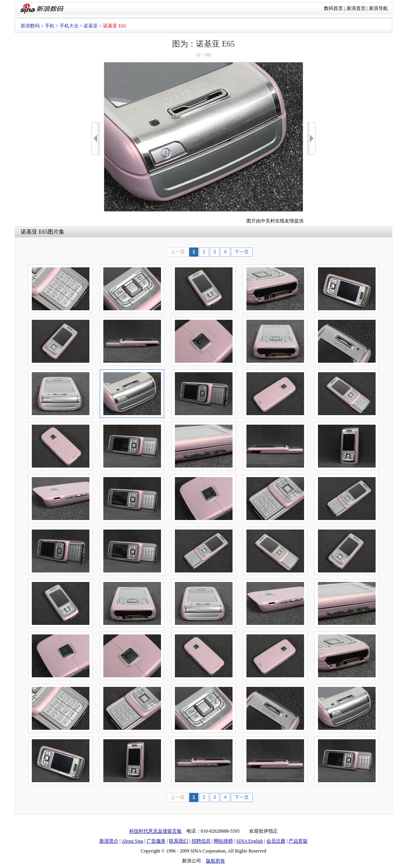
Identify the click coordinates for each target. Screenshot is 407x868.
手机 (50, 26)
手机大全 (69, 26)
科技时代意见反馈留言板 (155, 831)
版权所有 (215, 861)
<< (96, 138)
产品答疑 (298, 841)
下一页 (242, 252)
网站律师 (223, 841)
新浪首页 (356, 8)
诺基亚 (91, 26)
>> (311, 138)
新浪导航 (378, 8)
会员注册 (276, 841)
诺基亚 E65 (34, 232)
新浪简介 (109, 841)
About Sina (132, 841)
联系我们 (178, 841)
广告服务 (156, 841)
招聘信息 (201, 841)
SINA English (249, 841)
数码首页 (333, 8)
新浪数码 (30, 26)
